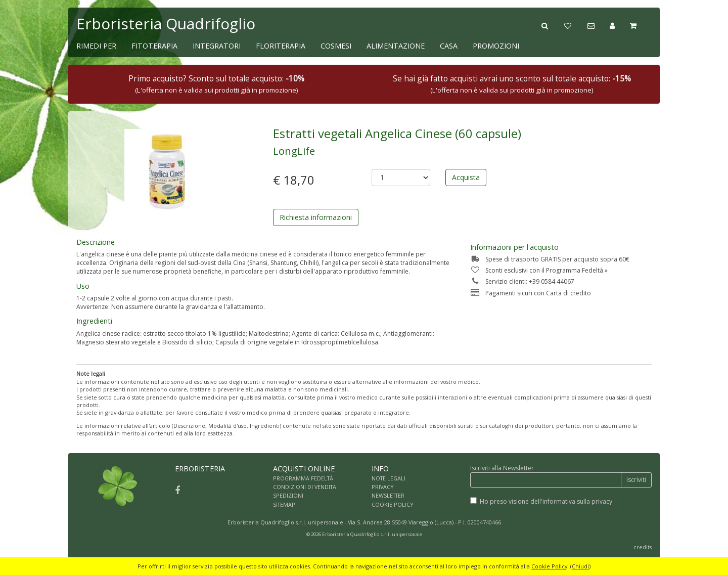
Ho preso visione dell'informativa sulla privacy (546, 501)
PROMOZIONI (496, 46)
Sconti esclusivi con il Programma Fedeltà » (539, 270)
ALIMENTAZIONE (396, 46)
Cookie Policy (549, 566)
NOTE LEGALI (389, 478)
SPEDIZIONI (288, 495)
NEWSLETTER (388, 495)
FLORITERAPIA (281, 46)
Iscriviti (636, 480)
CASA (449, 46)
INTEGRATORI (217, 46)
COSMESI (336, 46)
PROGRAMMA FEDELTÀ (303, 478)
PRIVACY (383, 487)
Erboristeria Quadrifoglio (166, 24)
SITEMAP (284, 504)
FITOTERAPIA (154, 46)
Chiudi (580, 566)
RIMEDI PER (96, 46)
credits (643, 547)
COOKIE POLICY (393, 504)
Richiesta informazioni (316, 217)
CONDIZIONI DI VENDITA (305, 487)
